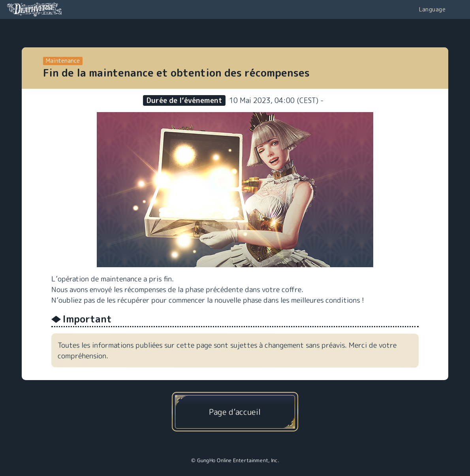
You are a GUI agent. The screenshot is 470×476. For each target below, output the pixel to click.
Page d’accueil (235, 412)
